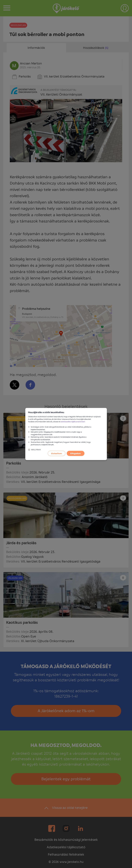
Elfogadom (76, 453)
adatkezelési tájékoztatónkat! (73, 421)
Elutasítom (56, 453)
